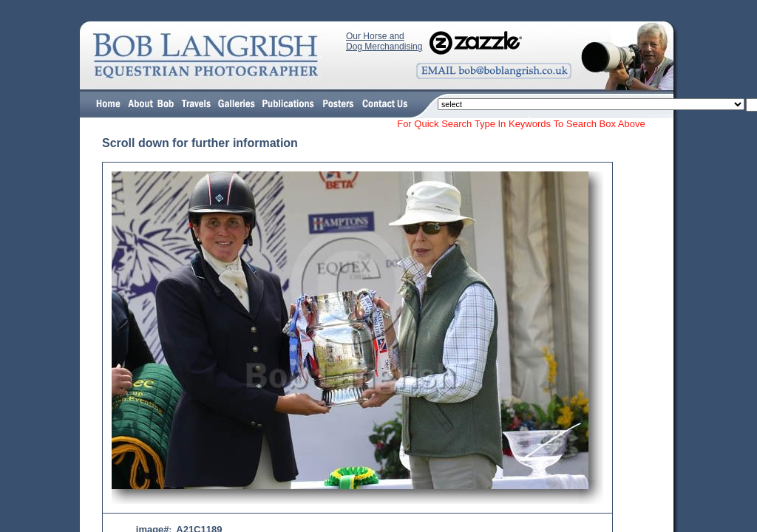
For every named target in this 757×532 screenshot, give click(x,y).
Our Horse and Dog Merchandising (384, 41)
